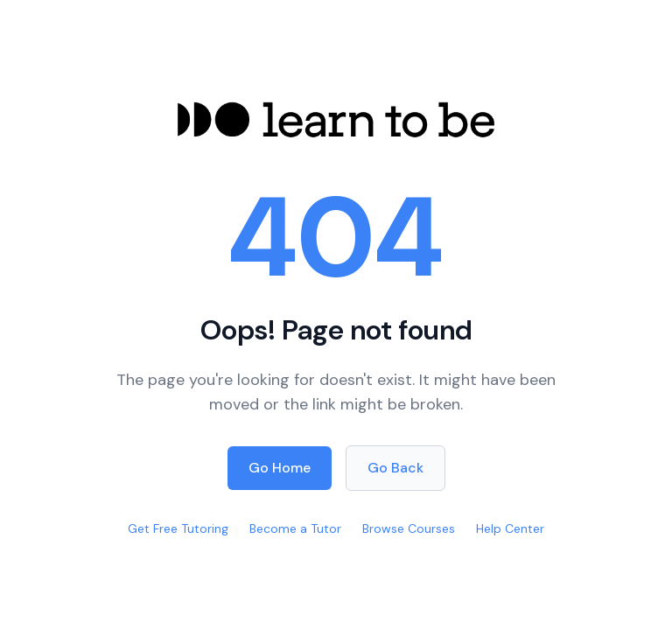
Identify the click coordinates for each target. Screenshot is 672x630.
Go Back (395, 468)
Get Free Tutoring (178, 528)
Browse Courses (409, 528)
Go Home (280, 468)
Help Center (510, 528)
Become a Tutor (295, 528)
